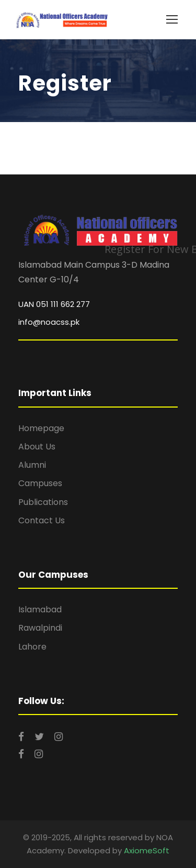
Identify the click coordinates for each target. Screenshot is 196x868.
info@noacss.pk (49, 322)
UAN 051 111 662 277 (54, 304)
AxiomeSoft (147, 850)
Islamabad (40, 609)
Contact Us (42, 520)
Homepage (41, 428)
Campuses (40, 483)
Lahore (32, 647)
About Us (37, 447)
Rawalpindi (40, 628)
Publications (43, 502)
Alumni (32, 465)
